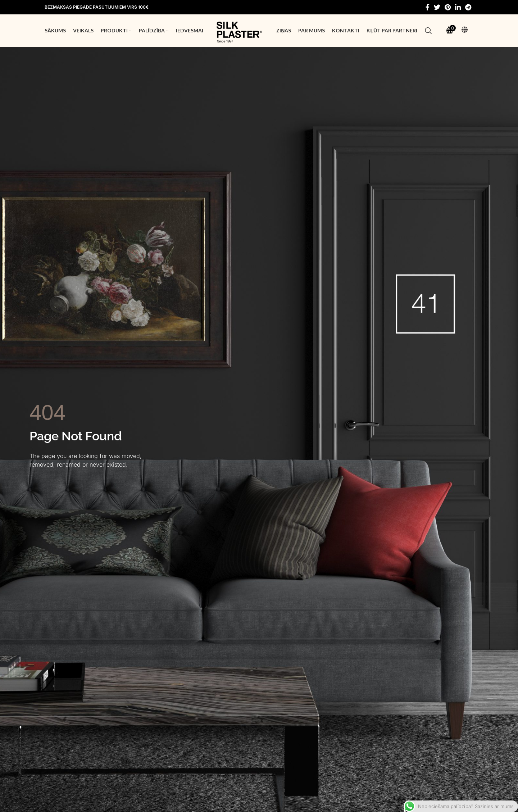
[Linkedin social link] (458, 7)
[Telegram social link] (468, 7)
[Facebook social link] (428, 7)
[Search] (428, 31)
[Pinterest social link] (448, 7)
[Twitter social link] (437, 7)
